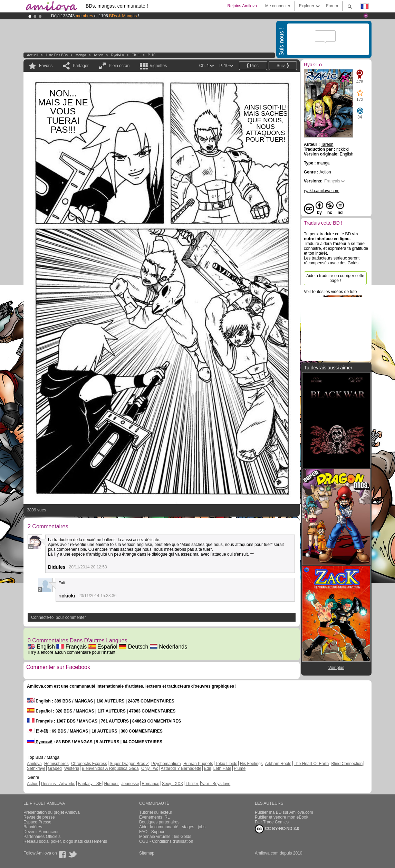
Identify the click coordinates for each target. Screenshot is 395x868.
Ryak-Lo (118, 55)
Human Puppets (198, 764)
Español (103, 647)
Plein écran (119, 66)
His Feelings (251, 764)
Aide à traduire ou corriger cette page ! (335, 278)
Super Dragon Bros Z (129, 764)
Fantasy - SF (90, 784)
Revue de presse (39, 817)
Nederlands (168, 647)
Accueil (32, 55)
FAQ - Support (152, 832)
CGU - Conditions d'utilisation (166, 841)
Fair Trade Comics (272, 822)
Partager (81, 66)
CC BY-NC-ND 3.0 (277, 829)
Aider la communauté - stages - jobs (172, 827)
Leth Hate (222, 768)
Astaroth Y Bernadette (181, 768)
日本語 (37, 731)
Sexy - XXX (172, 784)
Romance (150, 784)
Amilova (34, 764)
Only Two (150, 768)
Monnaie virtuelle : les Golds (165, 837)
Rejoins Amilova (242, 6)
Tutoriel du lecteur (156, 812)
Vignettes (158, 66)
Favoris (46, 66)
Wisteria (72, 768)
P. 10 (152, 55)
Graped (55, 768)
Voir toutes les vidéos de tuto (330, 292)
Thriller (192, 784)
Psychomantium (166, 764)
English (41, 647)
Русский (40, 742)
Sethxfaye (36, 768)
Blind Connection (347, 764)
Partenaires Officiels (42, 837)
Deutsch (133, 647)
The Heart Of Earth (311, 764)
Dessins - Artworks (58, 784)
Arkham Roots (278, 764)
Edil (207, 768)
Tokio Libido (226, 764)
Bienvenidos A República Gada (110, 768)
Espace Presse (37, 822)
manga (81, 55)
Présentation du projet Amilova (52, 812)
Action (98, 55)
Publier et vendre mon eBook (282, 817)
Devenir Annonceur (41, 832)
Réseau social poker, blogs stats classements (65, 841)
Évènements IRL (155, 817)
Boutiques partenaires (159, 822)
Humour (111, 784)
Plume (240, 768)
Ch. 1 (136, 55)
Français (71, 647)
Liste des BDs (57, 55)
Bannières (33, 827)
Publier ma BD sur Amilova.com (284, 812)
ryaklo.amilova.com (322, 191)
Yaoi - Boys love (215, 784)
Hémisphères (56, 764)
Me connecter (278, 6)
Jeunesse (130, 784)
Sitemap (147, 853)
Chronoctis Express (89, 764)
